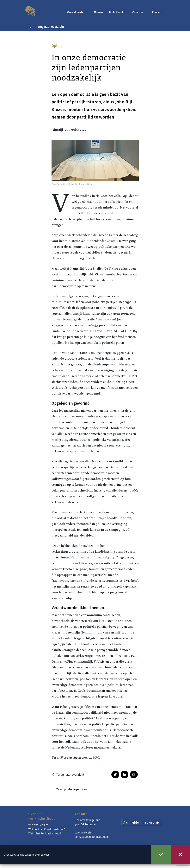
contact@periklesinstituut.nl (92, 837)
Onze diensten (77, 12)
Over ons (138, 12)
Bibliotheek (117, 12)
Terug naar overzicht (50, 27)
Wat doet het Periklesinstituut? (47, 829)
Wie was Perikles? (39, 825)
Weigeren (180, 854)
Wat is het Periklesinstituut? (45, 833)
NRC (96, 758)
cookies (45, 855)
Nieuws (99, 12)
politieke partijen (75, 789)
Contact (157, 12)
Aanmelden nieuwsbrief (142, 822)
